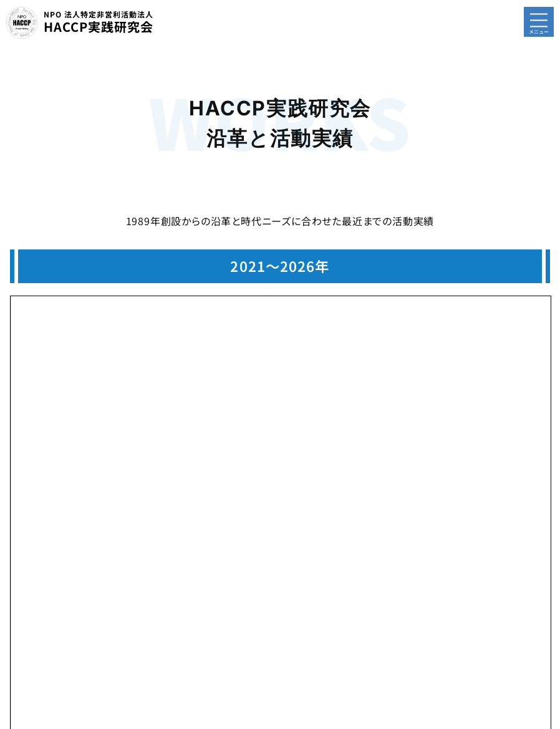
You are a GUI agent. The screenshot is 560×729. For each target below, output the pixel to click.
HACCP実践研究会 (99, 22)
